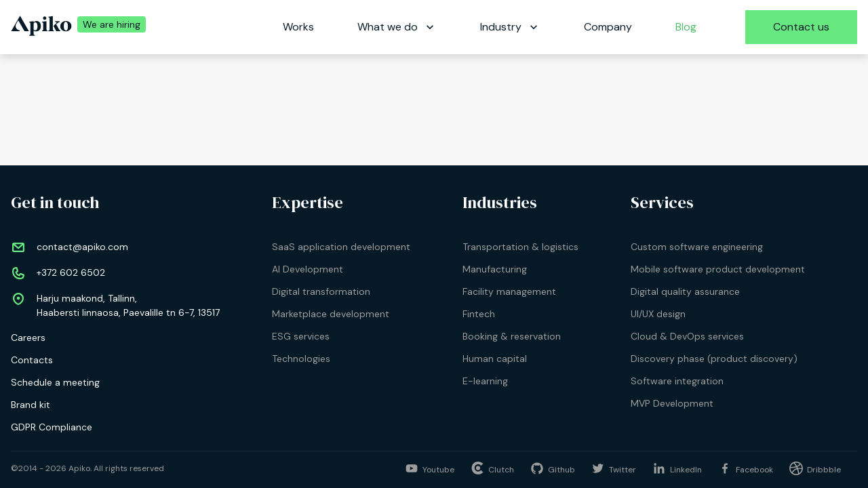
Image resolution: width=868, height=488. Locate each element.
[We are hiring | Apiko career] (109, 27)
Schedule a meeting (55, 382)
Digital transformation (321, 291)
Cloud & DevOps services (687, 336)
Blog (686, 27)
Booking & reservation (512, 336)
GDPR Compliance (52, 427)
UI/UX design (658, 314)
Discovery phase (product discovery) (714, 359)
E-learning (485, 381)
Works (298, 27)
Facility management (509, 291)
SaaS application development (341, 247)
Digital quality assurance (685, 291)
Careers (28, 338)
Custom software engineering (697, 247)
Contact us (801, 27)
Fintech (479, 314)
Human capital (495, 359)
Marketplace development (331, 314)
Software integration (677, 381)
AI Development (308, 269)
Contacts (32, 360)
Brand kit (31, 405)
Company (608, 27)
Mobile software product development (718, 269)
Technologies (301, 359)
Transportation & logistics (520, 247)
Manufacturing (495, 269)
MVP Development (672, 403)
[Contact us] (801, 27)
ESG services (301, 336)
